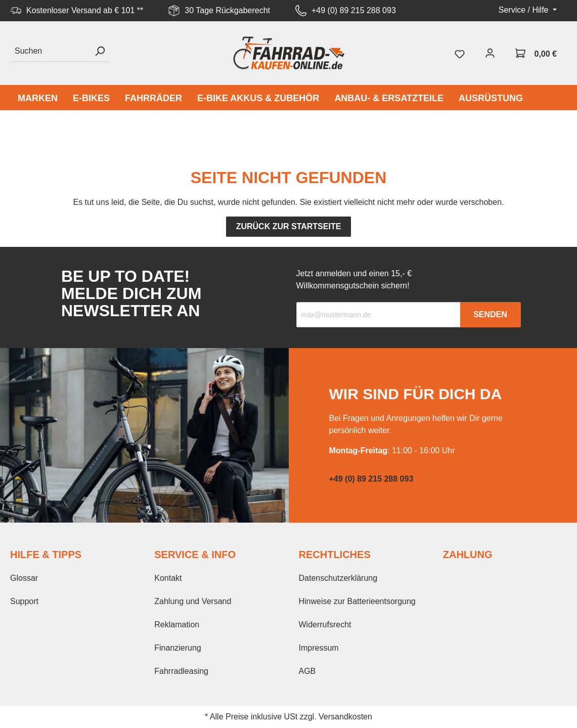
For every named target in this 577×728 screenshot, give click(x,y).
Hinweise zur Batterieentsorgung (357, 601)
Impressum (319, 648)
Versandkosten (345, 717)
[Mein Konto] (490, 53)
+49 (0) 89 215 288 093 (354, 10)
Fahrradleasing (181, 671)
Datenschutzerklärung (338, 578)
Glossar (24, 578)
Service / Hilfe (525, 10)
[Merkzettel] (460, 53)
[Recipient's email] (379, 315)
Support (24, 601)
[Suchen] (50, 51)
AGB (307, 671)
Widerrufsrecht (325, 625)
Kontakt (168, 578)
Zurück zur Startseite (289, 226)
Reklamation (177, 625)
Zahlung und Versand (193, 601)
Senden (490, 314)
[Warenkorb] (536, 53)
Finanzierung (178, 648)
